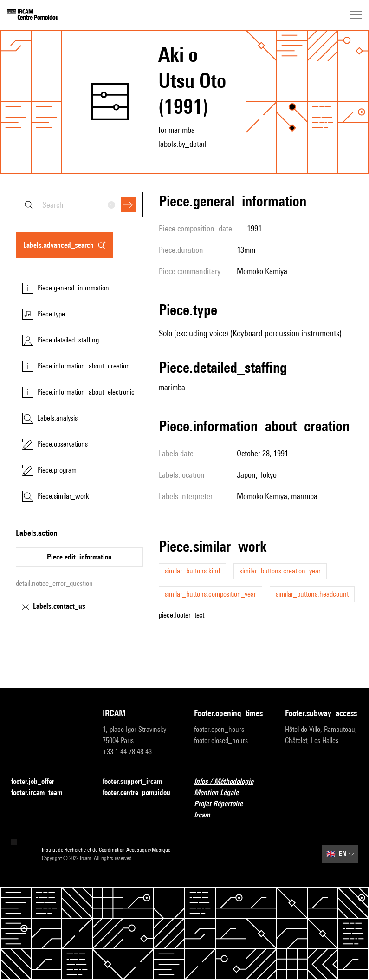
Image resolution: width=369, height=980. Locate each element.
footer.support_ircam (138, 782)
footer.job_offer (38, 782)
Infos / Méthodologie (229, 782)
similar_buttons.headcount (312, 594)
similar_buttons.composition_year (210, 594)
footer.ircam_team (42, 793)
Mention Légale (222, 793)
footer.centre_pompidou (139, 793)
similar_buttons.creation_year (280, 571)
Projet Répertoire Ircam (230, 809)
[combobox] (79, 205)
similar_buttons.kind (192, 571)
